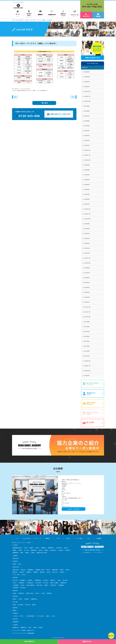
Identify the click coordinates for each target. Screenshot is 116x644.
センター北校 (16, 575)
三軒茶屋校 (15, 585)
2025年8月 (87, 111)
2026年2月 (87, 82)
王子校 (14, 583)
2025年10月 (87, 101)
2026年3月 (87, 77)
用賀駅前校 (63, 583)
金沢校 (14, 605)
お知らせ (68, 538)
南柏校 (41, 627)
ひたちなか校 (40, 616)
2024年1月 (87, 204)
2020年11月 (87, 366)
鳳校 (22, 553)
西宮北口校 (15, 558)
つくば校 (15, 616)
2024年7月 (87, 175)
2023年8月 (87, 229)
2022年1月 (87, 302)
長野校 (14, 610)
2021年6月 (87, 336)
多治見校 (26, 599)
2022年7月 (87, 273)
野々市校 (27, 605)
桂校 (20, 564)
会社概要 (99, 538)
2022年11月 (87, 258)
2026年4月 (87, 72)
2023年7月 (87, 234)
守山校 (43, 593)
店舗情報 (98, 15)
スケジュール (38, 538)
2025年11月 (87, 96)
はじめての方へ (27, 538)
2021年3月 (87, 351)
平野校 (20, 550)
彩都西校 (43, 548)
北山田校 (62, 572)
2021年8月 (87, 327)
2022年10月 (87, 263)
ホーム (17, 538)
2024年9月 (87, 165)
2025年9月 (87, 106)
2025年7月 (87, 116)
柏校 (30, 627)
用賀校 (46, 585)
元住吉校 (23, 570)
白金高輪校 (22, 580)
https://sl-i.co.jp (66, 506)
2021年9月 (87, 322)
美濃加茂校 (34, 599)
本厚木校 (22, 572)
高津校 (62, 570)
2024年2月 (87, 199)
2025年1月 (87, 145)
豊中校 (41, 550)
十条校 (59, 580)
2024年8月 (87, 170)
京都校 (14, 564)
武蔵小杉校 (15, 570)
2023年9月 (87, 224)
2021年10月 (87, 317)
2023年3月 (87, 243)
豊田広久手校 (30, 593)
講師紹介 (48, 538)
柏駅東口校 (15, 627)
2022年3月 (87, 292)
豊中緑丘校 (53, 550)
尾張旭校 (49, 593)
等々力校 (15, 580)
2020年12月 (87, 361)
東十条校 (65, 580)
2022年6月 (87, 278)
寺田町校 (67, 550)
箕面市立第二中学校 (42, 553)
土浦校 (47, 616)
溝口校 (67, 570)
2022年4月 (87, 287)
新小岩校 (46, 583)
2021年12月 (87, 307)
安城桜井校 (21, 593)
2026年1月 (87, 87)
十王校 (53, 616)
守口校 (26, 548)
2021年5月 (87, 341)
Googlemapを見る (74, 509)
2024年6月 (87, 180)
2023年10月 (87, 219)
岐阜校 (14, 599)
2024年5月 (87, 185)
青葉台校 (42, 572)
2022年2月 (87, 297)
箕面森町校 (51, 548)
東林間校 (35, 572)
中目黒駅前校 (38, 580)
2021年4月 (87, 346)
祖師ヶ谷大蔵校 (54, 583)
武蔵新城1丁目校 (40, 570)
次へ (73, 97)
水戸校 (21, 616)
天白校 (37, 593)
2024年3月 (87, 194)
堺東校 (27, 553)
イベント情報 (78, 538)
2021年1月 (87, 356)
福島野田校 (34, 550)
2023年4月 (87, 238)
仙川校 (22, 585)
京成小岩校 (38, 583)
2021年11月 (87, 312)
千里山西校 (59, 548)
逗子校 (49, 572)
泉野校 (34, 605)
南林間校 (29, 572)
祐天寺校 (46, 580)
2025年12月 (87, 91)
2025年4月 (87, 131)
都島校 (31, 548)
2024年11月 (87, 155)
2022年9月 (87, 268)
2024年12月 (87, 150)
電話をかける (87, 642)
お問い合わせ (86, 15)
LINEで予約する (29, 642)
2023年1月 (87, 253)
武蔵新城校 (30, 570)
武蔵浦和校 (15, 622)
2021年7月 (87, 332)
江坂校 (33, 553)
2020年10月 (87, 371)
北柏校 (35, 627)
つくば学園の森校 (30, 616)
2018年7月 (87, 376)
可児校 (20, 599)
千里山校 (61, 550)
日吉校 (48, 570)
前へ (15, 97)
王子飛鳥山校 (30, 583)
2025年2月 (87, 140)
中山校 (23, 575)
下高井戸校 (53, 585)
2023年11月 (87, 214)
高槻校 (14, 550)
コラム (89, 538)
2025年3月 (87, 136)
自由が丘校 (39, 585)
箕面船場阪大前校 (17, 548)
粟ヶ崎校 (21, 605)
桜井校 (66, 548)
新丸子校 (55, 572)
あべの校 (26, 550)
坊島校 (37, 548)
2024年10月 (87, 160)
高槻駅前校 (15, 553)
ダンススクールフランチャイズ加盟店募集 (23, 633)
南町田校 (52, 580)
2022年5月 (87, 283)
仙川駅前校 (15, 588)
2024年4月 (87, 189)
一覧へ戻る (44, 103)
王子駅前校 (21, 583)
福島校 (46, 550)
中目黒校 (30, 580)
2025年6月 (87, 121)
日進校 (14, 593)
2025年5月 (87, 126)
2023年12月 (87, 209)
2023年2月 (87, 248)
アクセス (58, 538)
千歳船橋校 (61, 585)
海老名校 (15, 572)
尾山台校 (23, 588)
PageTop (112, 636)
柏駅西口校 (23, 627)
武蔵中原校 (55, 570)
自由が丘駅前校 (30, 585)
